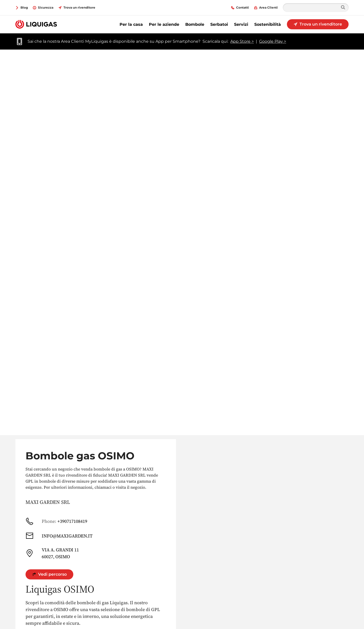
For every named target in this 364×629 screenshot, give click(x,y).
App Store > (242, 41)
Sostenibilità (268, 24)
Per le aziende (164, 24)
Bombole (195, 24)
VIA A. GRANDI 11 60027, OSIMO (52, 553)
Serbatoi (219, 24)
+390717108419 (56, 521)
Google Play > (273, 41)
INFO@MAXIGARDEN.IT (59, 536)
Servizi (241, 24)
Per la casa (131, 24)
